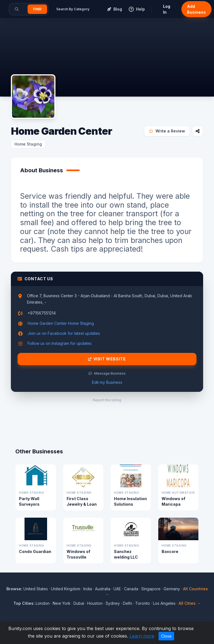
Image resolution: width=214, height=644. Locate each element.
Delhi (127, 603)
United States (36, 589)
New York (62, 603)
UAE (117, 589)
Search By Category (73, 9)
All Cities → (190, 603)
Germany (172, 589)
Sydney (113, 603)
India (88, 589)
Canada (131, 589)
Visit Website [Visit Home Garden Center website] (107, 359)
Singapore (151, 589)
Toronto (143, 603)
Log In (167, 9)
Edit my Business (107, 382)
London (43, 603)
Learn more (142, 636)
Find (37, 9)
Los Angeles (164, 603)
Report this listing (107, 400)
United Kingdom (66, 589)
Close (166, 636)
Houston (95, 603)
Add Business (196, 9)
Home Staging (28, 144)
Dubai (79, 603)
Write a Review (167, 131)
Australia (103, 589)
